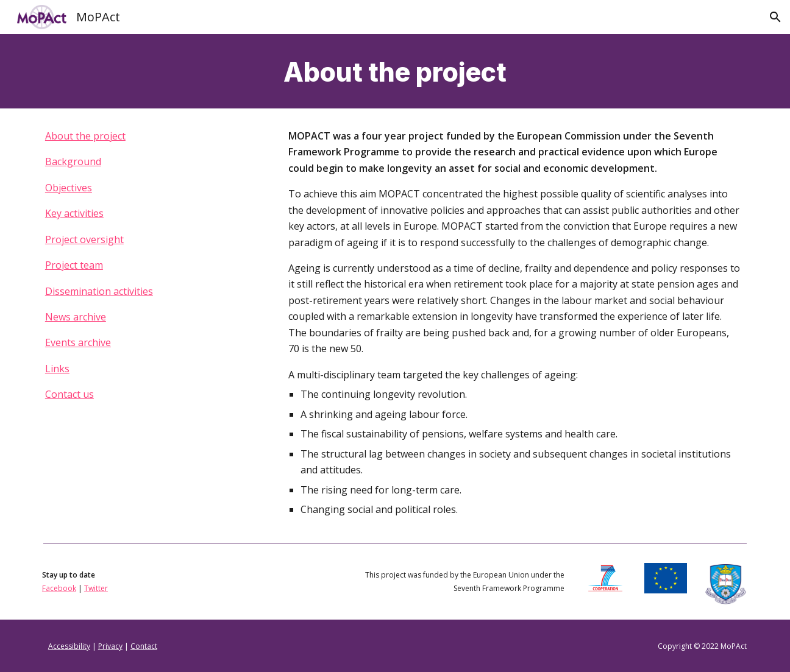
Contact (144, 646)
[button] (775, 17)
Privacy (110, 646)
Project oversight (84, 239)
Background (73, 161)
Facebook (59, 588)
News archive (76, 317)
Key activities (74, 213)
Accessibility (69, 646)
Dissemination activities (99, 291)
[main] (395, 71)
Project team (74, 265)
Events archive (78, 342)
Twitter (96, 588)
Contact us (69, 394)
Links (57, 369)
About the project (85, 136)
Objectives (69, 188)
